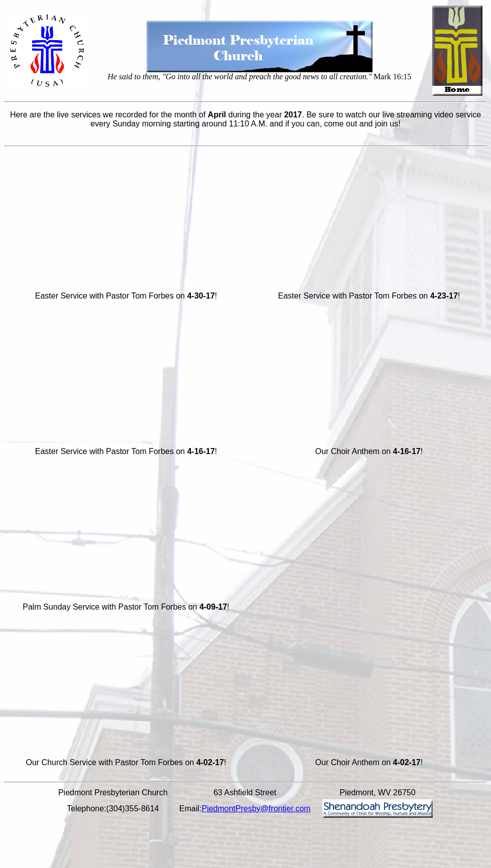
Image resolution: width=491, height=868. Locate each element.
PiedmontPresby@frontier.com (256, 809)
